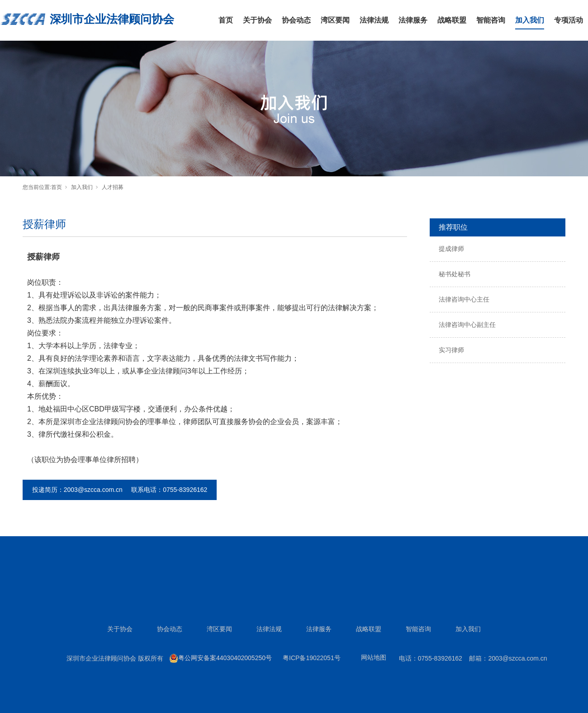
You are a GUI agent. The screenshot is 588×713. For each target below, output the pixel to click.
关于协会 (257, 20)
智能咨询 (491, 20)
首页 (226, 20)
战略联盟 (452, 20)
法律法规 (374, 20)
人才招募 (113, 187)
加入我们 (530, 20)
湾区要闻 (335, 20)
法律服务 (413, 20)
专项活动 (569, 20)
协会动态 (296, 20)
